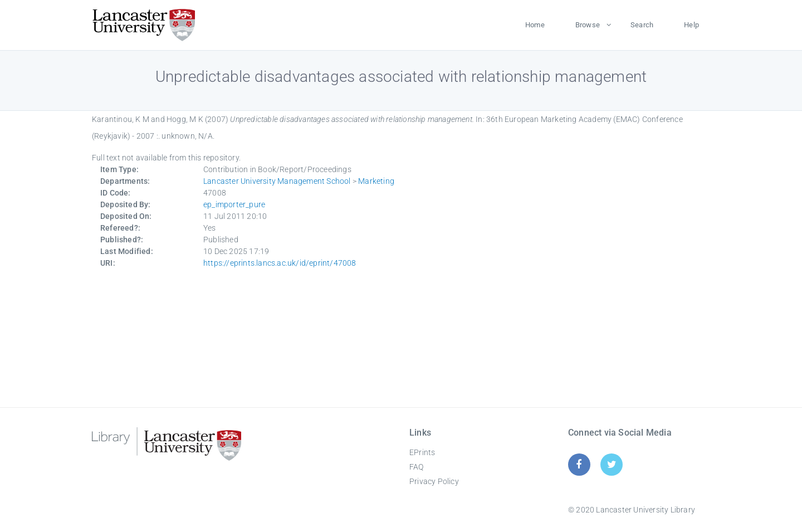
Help (691, 25)
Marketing (376, 181)
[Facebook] (579, 464)
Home (535, 25)
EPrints (422, 452)
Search (642, 25)
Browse (588, 25)
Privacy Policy (434, 481)
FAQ (417, 467)
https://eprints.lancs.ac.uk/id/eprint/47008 (280, 263)
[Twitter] (612, 464)
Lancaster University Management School (277, 181)
